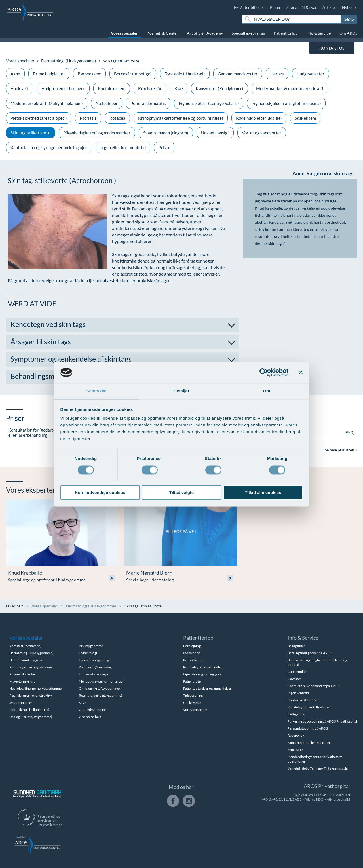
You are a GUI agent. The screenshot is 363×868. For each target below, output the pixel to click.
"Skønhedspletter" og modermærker (97, 132)
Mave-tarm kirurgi (23, 681)
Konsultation (193, 660)
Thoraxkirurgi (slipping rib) (29, 709)
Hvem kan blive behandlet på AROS (314, 686)
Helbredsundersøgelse (26, 660)
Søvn (83, 702)
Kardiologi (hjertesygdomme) (31, 667)
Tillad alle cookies (263, 493)
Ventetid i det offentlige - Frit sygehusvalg (318, 768)
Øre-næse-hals (90, 716)
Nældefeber (107, 103)
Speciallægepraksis (248, 33)
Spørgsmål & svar (302, 7)
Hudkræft (20, 88)
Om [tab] (266, 391)
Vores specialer (124, 33)
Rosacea (117, 118)
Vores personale (195, 709)
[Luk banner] (301, 372)
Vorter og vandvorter (262, 132)
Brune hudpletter (49, 73)
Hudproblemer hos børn (63, 88)
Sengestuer (296, 749)
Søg (349, 19)
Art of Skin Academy (205, 33)
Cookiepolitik (297, 671)
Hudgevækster (311, 73)
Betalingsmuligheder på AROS (310, 653)
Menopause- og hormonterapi (101, 681)
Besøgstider (296, 646)
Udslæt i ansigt (215, 132)
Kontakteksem (112, 88)
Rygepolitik (296, 735)
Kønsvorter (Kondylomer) (220, 88)
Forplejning (192, 646)
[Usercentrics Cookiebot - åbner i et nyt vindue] (264, 372)
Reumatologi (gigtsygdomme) (101, 695)
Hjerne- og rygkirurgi (94, 660)
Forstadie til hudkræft (185, 73)
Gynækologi (88, 653)
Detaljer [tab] (181, 391)
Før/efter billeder (249, 7)
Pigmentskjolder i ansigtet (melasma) (286, 103)
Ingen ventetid (298, 693)
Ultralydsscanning (92, 709)
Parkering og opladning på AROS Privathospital (322, 721)
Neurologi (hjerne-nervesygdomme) (36, 688)
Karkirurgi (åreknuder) (96, 667)
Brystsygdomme (91, 646)
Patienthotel (192, 681)
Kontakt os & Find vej (303, 700)
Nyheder (350, 7)
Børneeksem (89, 73)
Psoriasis (88, 118)
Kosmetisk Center (162, 33)
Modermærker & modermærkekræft (290, 88)
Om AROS (348, 33)
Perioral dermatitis (148, 103)
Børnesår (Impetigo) (133, 73)
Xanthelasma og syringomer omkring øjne (49, 147)
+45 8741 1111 (276, 799)
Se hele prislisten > (341, 450)
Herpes (277, 73)
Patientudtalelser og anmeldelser (207, 688)
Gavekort (295, 678)
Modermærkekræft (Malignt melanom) (47, 103)
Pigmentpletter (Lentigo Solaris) (209, 103)
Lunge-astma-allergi (93, 674)
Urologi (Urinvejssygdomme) (31, 716)
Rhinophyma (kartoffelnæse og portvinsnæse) (181, 118)
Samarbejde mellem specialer (309, 742)
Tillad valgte (181, 493)
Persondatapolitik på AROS (308, 728)
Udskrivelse (192, 702)
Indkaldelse (192, 653)
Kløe (179, 88)
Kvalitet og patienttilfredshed (309, 707)
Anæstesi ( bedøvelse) (25, 646)
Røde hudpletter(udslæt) (259, 118)
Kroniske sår (150, 88)
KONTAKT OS (332, 48)
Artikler (329, 7)
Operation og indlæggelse (202, 674)
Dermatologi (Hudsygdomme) (66, 61)
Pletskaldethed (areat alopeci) (39, 118)
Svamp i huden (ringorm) (166, 132)
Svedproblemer (21, 702)
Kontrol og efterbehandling (203, 667)
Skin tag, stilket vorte (30, 132)
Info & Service (318, 33)
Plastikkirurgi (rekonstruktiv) (31, 695)
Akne (15, 73)
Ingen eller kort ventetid (123, 147)
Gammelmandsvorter (238, 73)
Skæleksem (305, 118)
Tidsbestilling (193, 695)
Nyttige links (297, 714)
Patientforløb (286, 33)
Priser (275, 7)
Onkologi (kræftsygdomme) (99, 688)
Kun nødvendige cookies (100, 493)
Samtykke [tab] (97, 391)
